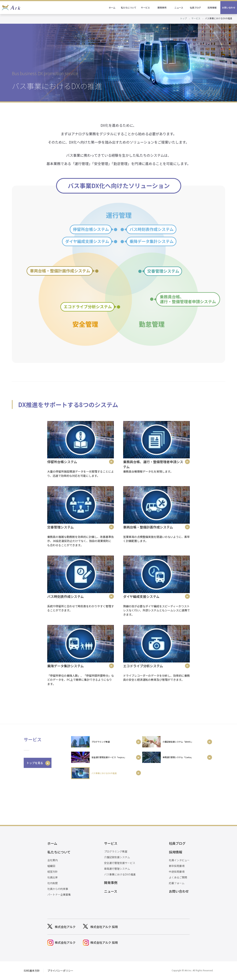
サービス (145, 7)
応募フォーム (177, 883)
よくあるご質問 (178, 877)
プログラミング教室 (116, 851)
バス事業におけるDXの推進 (120, 874)
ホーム (112, 7)
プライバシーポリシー (60, 971)
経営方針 (53, 872)
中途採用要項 (177, 872)
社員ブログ (195, 7)
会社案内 (53, 860)
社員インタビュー (179, 860)
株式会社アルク (65, 927)
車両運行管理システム (117, 869)
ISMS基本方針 (32, 971)
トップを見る (35, 763)
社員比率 (53, 877)
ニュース (179, 7)
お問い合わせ (229, 7)
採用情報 (212, 7)
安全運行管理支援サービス (120, 863)
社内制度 (53, 883)
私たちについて (129, 7)
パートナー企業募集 (59, 895)
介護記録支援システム (117, 857)
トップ (183, 18)
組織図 (51, 866)
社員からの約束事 (58, 889)
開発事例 (162, 7)
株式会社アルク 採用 (104, 927)
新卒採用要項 (177, 866)
